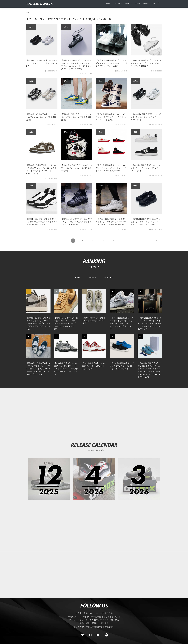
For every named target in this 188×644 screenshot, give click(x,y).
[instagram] (98, 635)
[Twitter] (82, 635)
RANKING (94, 261)
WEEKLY (92, 277)
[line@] (106, 635)
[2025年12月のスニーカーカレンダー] (49, 479)
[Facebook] (90, 635)
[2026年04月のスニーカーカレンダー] (94, 479)
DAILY (78, 277)
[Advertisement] (94, 412)
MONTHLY (109, 277)
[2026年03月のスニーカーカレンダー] (139, 479)
